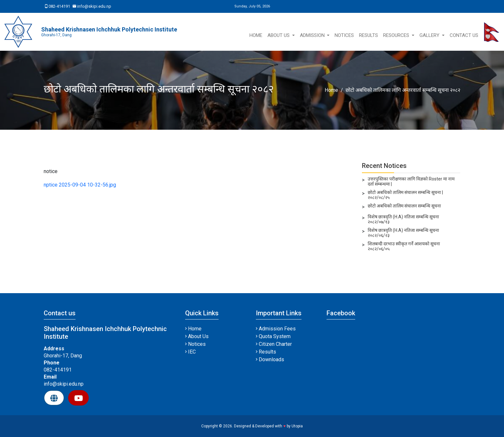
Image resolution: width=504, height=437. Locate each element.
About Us (197, 336)
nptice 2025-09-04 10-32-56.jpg (80, 185)
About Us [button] (279, 35)
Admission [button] (313, 35)
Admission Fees (276, 329)
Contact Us (464, 35)
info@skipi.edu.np (92, 6)
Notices (344, 35)
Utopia (297, 426)
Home (256, 35)
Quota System (273, 336)
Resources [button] (397, 35)
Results (369, 35)
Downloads (270, 359)
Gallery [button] (430, 35)
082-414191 (58, 6)
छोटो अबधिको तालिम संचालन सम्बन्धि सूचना (404, 206)
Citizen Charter (274, 344)
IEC (190, 352)
